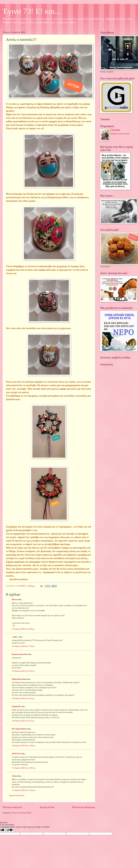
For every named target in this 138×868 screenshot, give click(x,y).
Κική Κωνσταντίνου (20, 654)
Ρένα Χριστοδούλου (19, 729)
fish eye (15, 600)
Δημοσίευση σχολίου (17, 795)
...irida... (15, 637)
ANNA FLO (16, 754)
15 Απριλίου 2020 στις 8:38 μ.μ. (23, 629)
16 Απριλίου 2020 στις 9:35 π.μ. (23, 671)
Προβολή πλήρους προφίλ (120, 134)
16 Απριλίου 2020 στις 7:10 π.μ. (23, 646)
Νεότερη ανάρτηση (12, 807)
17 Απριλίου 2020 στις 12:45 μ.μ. (24, 790)
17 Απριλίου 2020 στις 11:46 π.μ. (24, 768)
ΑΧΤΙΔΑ (117, 130)
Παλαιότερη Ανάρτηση (84, 807)
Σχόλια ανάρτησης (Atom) (22, 813)
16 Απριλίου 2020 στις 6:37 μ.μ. (23, 721)
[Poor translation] (10, 830)
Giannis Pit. (16, 707)
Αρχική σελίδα (47, 807)
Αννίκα (15, 776)
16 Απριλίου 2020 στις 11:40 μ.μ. (24, 746)
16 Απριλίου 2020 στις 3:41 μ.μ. (23, 698)
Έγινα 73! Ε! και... (32, 11)
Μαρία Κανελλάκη (19, 679)
